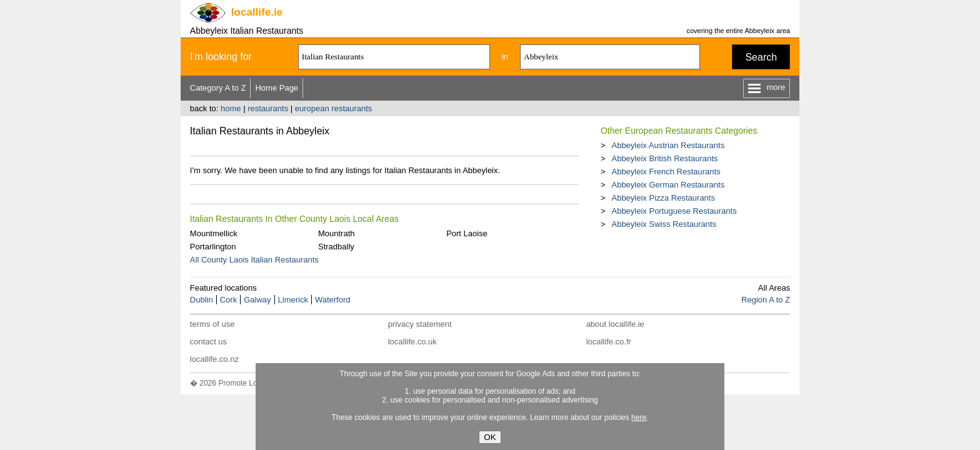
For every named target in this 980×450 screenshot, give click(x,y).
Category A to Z (218, 88)
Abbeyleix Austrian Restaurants (668, 145)
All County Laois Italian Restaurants (254, 260)
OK (490, 437)
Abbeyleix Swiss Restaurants (664, 224)
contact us (208, 342)
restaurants (268, 108)
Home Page (277, 88)
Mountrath (337, 233)
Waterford (333, 300)
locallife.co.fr (609, 342)
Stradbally (336, 247)
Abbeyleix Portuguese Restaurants (674, 211)
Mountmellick (214, 233)
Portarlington (213, 247)
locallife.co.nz (214, 359)
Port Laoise (467, 233)
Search (761, 57)
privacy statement (420, 324)
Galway (257, 300)
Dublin (202, 300)
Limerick (293, 300)
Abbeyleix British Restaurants (664, 158)
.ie (257, 12)
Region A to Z (766, 300)
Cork (228, 300)
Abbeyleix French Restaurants (666, 172)
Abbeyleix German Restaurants (668, 185)
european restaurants (334, 108)
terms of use (212, 324)
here (639, 417)
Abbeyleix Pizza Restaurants (663, 198)
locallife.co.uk (412, 342)
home (231, 108)
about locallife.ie (615, 324)
